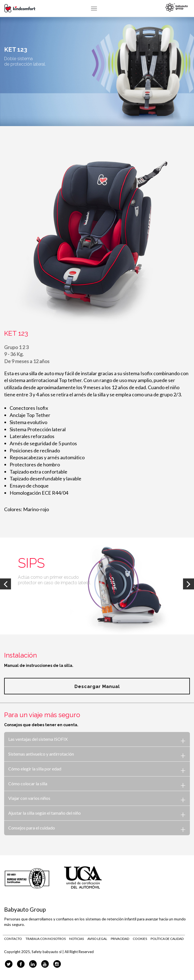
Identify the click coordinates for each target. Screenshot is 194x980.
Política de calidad (167, 939)
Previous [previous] (5, 584)
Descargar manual (97, 687)
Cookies (140, 939)
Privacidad (120, 939)
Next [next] (189, 584)
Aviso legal (97, 939)
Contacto (13, 939)
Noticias (77, 939)
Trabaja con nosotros (46, 939)
